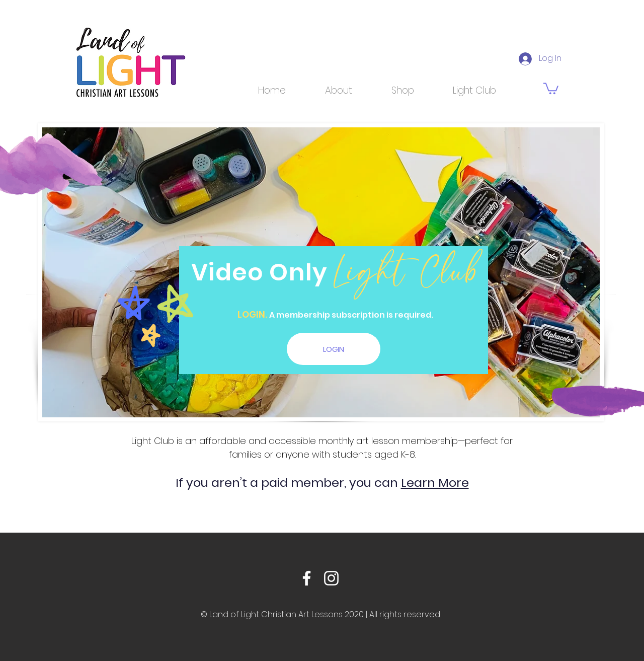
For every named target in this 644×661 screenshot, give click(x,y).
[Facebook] (307, 578)
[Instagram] (331, 578)
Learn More (435, 483)
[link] (551, 88)
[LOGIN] (334, 349)
